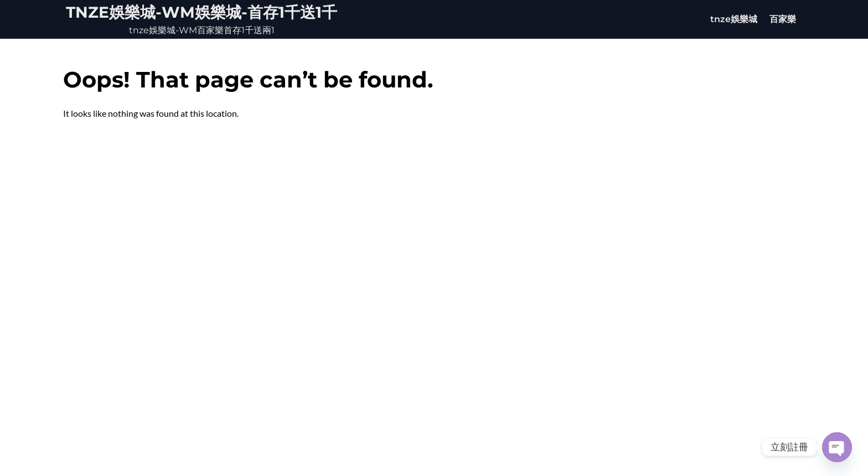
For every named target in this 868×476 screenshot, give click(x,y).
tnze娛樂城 (734, 19)
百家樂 (783, 19)
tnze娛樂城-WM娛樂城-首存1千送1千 (201, 12)
